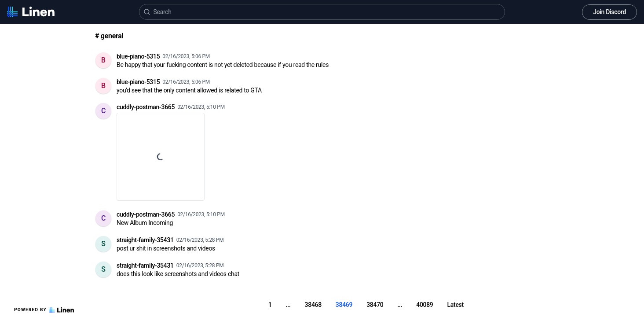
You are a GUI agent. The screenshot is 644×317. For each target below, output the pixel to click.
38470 (375, 305)
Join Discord (609, 12)
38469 (344, 305)
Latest (456, 305)
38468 (313, 305)
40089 (424, 305)
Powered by (44, 310)
